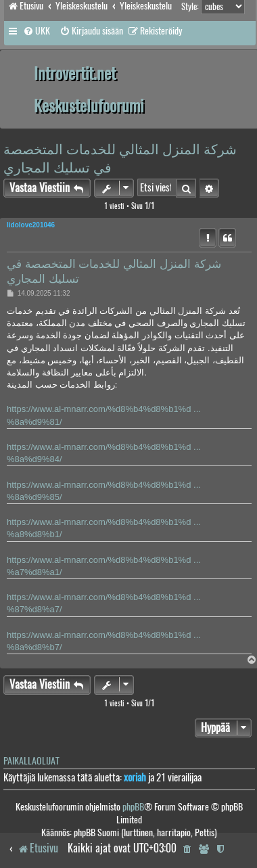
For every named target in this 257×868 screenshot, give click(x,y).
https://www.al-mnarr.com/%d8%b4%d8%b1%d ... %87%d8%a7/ (104, 603)
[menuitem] (37, 31)
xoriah (135, 777)
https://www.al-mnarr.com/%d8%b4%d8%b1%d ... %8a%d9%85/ (104, 491)
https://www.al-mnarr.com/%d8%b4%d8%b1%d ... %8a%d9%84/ (104, 453)
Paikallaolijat (31, 761)
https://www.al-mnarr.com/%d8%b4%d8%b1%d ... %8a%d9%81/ (104, 415)
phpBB (133, 807)
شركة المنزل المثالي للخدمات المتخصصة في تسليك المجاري (120, 158)
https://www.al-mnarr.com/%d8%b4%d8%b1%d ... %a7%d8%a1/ (104, 566)
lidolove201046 (31, 225)
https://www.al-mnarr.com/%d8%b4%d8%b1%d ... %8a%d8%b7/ (104, 641)
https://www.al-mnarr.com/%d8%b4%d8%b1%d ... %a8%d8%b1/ (104, 528)
